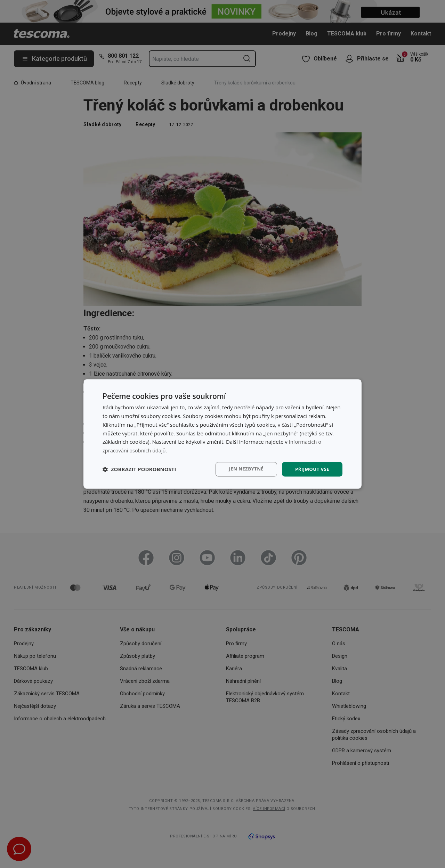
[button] (139, 469)
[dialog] (222, 434)
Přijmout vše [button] (311, 469)
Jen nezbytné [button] (243, 469)
